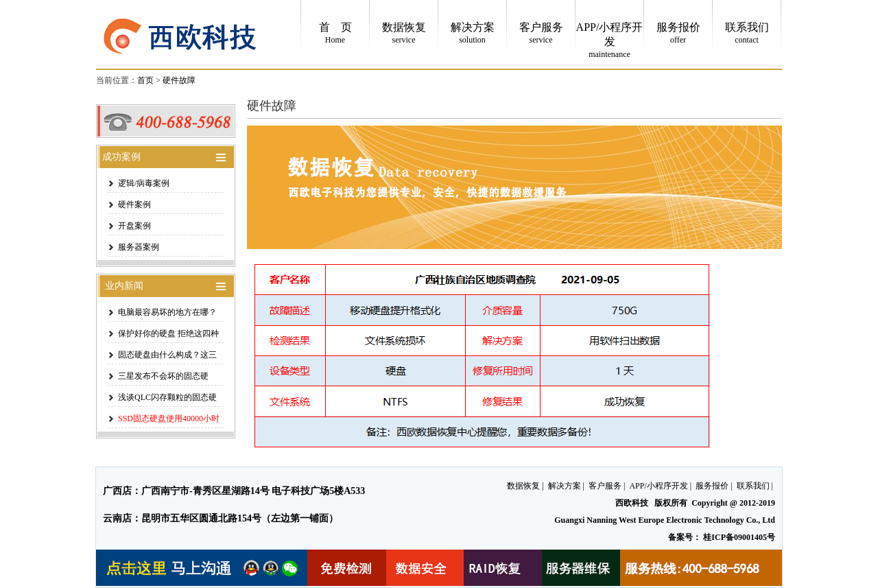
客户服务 (605, 486)
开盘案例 (134, 226)
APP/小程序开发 (658, 486)
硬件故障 (179, 80)
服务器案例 (139, 247)
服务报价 (712, 486)
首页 (145, 80)
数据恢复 (523, 486)
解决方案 (565, 486)
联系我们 (753, 486)
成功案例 (119, 157)
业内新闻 (120, 286)
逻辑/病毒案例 (144, 183)
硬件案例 (134, 204)
